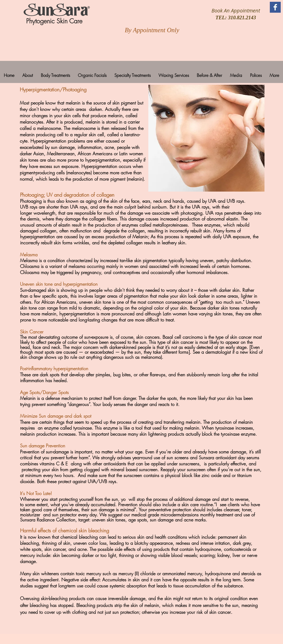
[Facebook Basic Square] (275, 7)
